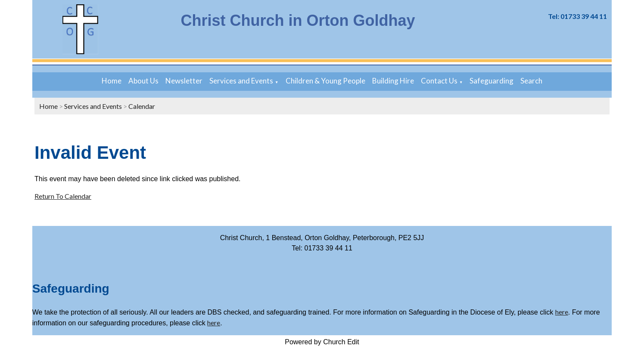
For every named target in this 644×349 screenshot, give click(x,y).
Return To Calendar (63, 196)
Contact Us (439, 81)
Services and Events (241, 81)
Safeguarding (492, 81)
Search (531, 81)
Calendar (142, 106)
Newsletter (184, 81)
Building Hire (393, 81)
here (562, 312)
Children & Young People (325, 81)
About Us (143, 81)
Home (112, 81)
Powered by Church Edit (322, 342)
